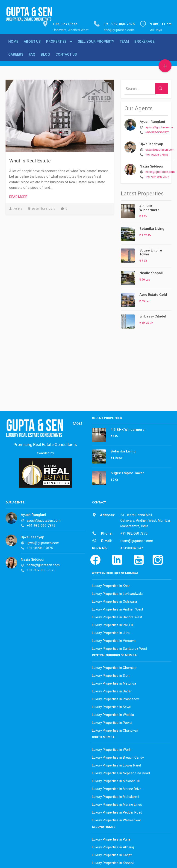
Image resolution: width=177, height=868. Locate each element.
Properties (56, 45)
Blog (45, 58)
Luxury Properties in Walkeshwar (117, 819)
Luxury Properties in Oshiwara (114, 600)
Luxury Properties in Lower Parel (116, 764)
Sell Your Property (96, 45)
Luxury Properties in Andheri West (118, 608)
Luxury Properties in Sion (111, 674)
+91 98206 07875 (157, 154)
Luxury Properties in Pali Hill (113, 624)
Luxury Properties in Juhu (111, 632)
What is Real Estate (30, 160)
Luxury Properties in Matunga (114, 682)
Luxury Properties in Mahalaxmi (115, 796)
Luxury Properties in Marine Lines (117, 803)
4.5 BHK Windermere (149, 207)
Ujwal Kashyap (151, 143)
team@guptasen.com (137, 540)
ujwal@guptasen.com (160, 148)
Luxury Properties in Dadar (112, 690)
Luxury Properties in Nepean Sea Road (121, 772)
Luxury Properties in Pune (111, 838)
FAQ (32, 58)
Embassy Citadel (153, 315)
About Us (32, 45)
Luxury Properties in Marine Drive (117, 788)
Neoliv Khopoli (151, 272)
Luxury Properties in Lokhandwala (117, 593)
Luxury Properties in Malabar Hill (116, 780)
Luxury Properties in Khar (111, 585)
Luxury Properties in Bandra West (117, 616)
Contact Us (66, 58)
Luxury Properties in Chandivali (115, 729)
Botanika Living (152, 227)
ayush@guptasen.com (160, 126)
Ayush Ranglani (152, 120)
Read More (18, 196)
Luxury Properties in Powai (112, 721)
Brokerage (144, 45)
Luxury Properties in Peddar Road (117, 811)
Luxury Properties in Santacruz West (119, 647)
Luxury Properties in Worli (111, 748)
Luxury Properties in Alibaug (113, 846)
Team (124, 45)
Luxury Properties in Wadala (113, 714)
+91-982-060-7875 (157, 131)
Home (13, 45)
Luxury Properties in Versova (114, 640)
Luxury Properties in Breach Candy (118, 756)
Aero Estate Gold (153, 293)
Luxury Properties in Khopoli (113, 862)
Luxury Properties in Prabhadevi (116, 698)
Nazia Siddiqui (151, 165)
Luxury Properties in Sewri (112, 706)
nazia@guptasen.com (160, 171)
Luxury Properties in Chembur (114, 667)
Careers (16, 58)
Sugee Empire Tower (151, 251)
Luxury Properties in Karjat (112, 854)
